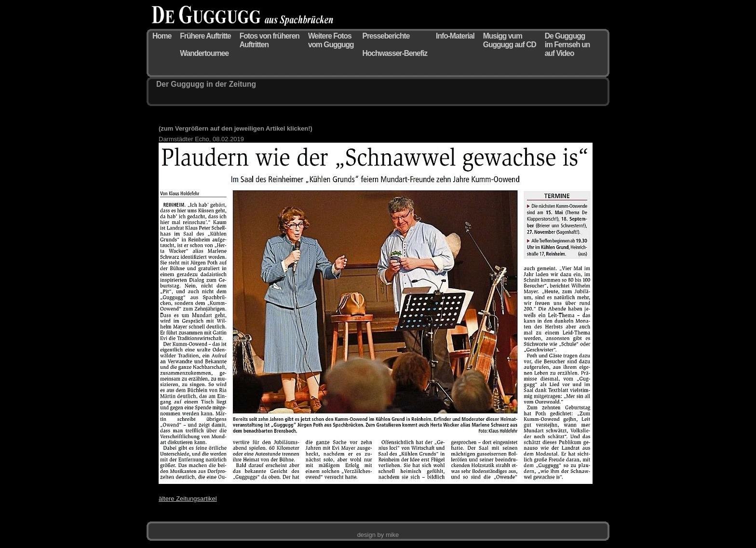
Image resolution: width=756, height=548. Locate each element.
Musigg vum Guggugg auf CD (510, 40)
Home (162, 36)
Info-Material (455, 36)
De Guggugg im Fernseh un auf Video (567, 45)
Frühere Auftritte (205, 36)
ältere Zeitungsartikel (188, 499)
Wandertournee (204, 53)
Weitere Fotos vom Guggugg (331, 40)
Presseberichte (386, 36)
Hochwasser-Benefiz (395, 53)
